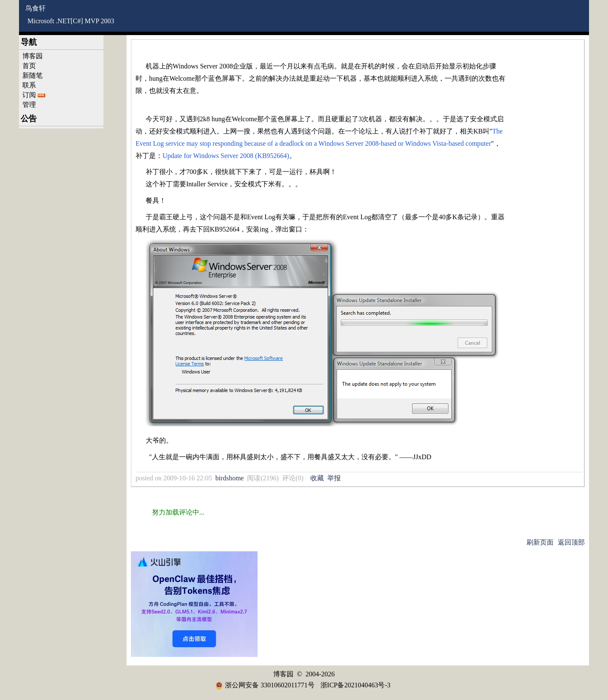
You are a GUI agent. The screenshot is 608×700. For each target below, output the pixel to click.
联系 (29, 85)
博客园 (33, 56)
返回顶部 (571, 542)
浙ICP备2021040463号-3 (356, 685)
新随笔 (33, 75)
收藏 (317, 478)
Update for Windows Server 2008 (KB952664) (226, 156)
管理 (29, 105)
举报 (334, 478)
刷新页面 (540, 542)
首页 (29, 66)
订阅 (29, 95)
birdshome (230, 478)
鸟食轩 (35, 8)
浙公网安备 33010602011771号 (265, 685)
